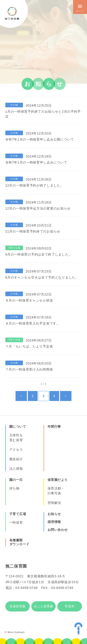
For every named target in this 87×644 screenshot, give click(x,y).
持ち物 (14, 488)
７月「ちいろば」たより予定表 (29, 346)
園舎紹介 (16, 459)
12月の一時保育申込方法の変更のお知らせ (38, 208)
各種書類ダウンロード (19, 542)
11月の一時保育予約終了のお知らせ (33, 231)
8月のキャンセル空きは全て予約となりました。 (42, 277)
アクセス (16, 450)
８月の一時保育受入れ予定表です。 (33, 323)
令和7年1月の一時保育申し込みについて (36, 162)
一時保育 (16, 522)
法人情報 (16, 469)
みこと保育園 (43, 606)
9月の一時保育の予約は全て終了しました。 (39, 254)
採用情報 (54, 522)
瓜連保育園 (18, 606)
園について (18, 427)
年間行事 (54, 427)
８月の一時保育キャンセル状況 (29, 300)
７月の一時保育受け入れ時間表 (29, 369)
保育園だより (58, 480)
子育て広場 (18, 514)
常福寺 (69, 606)
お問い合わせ (58, 530)
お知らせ (54, 514)
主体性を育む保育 (16, 438)
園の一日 (16, 480)
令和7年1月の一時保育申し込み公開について (40, 139)
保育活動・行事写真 (56, 491)
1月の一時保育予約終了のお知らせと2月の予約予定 (43, 114)
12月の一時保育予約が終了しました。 (35, 185)
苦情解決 (54, 503)
